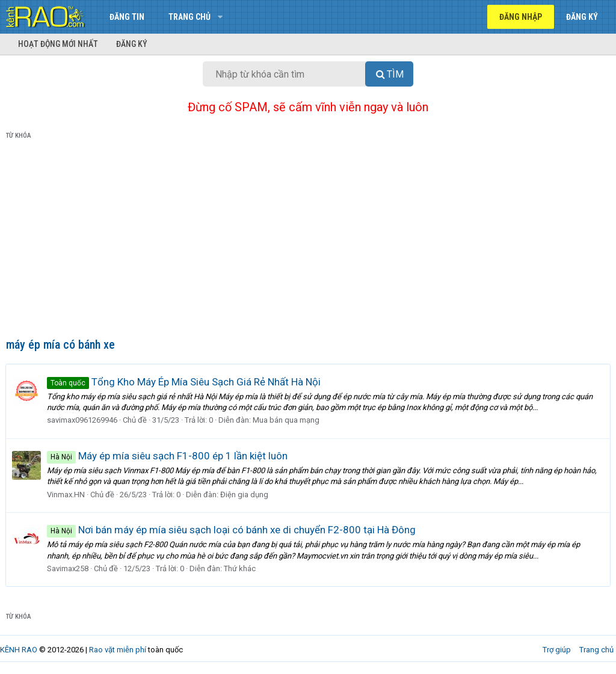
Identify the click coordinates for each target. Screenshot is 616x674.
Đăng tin (127, 17)
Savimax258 (68, 568)
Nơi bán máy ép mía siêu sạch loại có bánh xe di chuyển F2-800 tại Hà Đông (232, 530)
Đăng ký (132, 44)
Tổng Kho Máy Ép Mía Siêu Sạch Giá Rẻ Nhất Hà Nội (184, 382)
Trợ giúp (557, 650)
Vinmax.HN (66, 495)
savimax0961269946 (83, 420)
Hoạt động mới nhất (58, 44)
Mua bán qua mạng (287, 420)
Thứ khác (240, 568)
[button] (220, 17)
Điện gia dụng (245, 495)
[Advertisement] (308, 241)
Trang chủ (189, 17)
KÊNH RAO (19, 650)
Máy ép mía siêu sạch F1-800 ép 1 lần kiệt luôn (168, 456)
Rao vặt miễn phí (118, 650)
